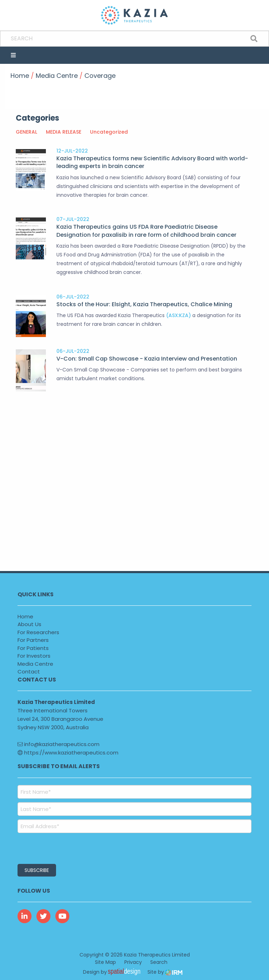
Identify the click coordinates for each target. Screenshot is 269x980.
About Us (29, 624)
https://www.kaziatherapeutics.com (68, 753)
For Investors (34, 656)
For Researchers (38, 632)
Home (25, 616)
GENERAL (26, 132)
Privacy (133, 962)
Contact (29, 672)
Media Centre (35, 664)
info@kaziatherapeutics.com (58, 744)
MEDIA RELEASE (64, 132)
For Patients (33, 648)
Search (159, 962)
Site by (165, 972)
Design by (113, 972)
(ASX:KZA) (178, 315)
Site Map (105, 962)
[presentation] (60, 847)
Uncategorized (109, 132)
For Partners (33, 640)
